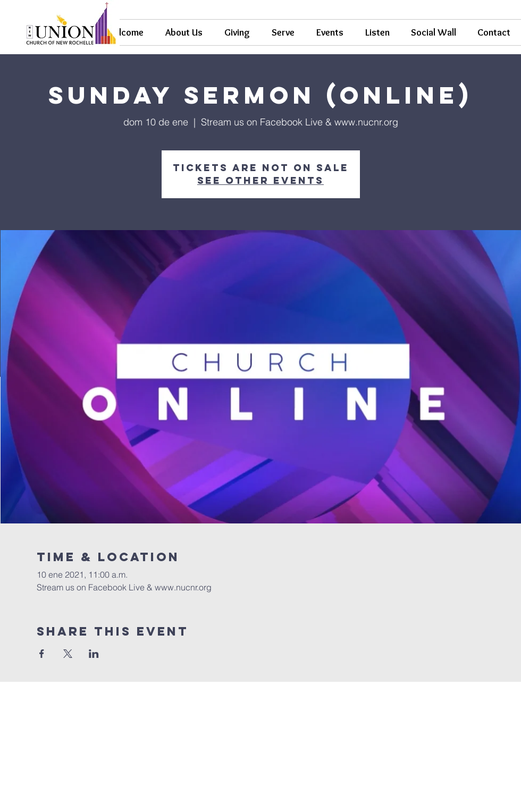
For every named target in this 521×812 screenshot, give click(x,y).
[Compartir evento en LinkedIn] (94, 654)
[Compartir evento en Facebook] (42, 654)
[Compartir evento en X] (68, 654)
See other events (260, 180)
